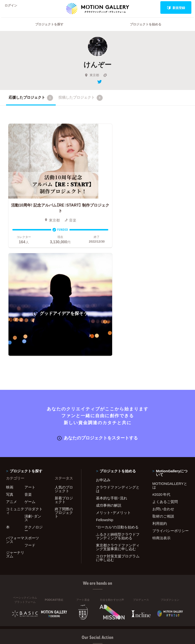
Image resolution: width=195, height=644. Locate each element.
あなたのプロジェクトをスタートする (97, 325)
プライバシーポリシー (171, 417)
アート (30, 374)
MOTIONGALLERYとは (170, 372)
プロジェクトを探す (49, 30)
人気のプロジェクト (64, 376)
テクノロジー (34, 416)
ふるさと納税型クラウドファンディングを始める (118, 423)
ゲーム (30, 388)
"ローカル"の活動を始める (117, 414)
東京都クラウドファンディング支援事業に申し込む (118, 434)
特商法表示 (161, 425)
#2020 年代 (161, 381)
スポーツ (32, 425)
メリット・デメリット (113, 399)
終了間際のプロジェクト (64, 399)
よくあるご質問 (165, 388)
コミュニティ (15, 397)
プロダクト (34, 396)
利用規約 (160, 410)
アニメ (12, 388)
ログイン (13, 8)
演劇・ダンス (33, 405)
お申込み (103, 367)
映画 (10, 374)
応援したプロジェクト (31, 104)
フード (30, 432)
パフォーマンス (15, 426)
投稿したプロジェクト (81, 104)
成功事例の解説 (109, 392)
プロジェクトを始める (146, 30)
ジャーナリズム (15, 441)
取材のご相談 (163, 403)
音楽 (28, 381)
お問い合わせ (163, 396)
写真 (10, 381)
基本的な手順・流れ (112, 385)
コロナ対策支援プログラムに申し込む (118, 445)
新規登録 (176, 8)
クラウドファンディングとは (118, 376)
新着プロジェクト (64, 387)
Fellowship (105, 407)
